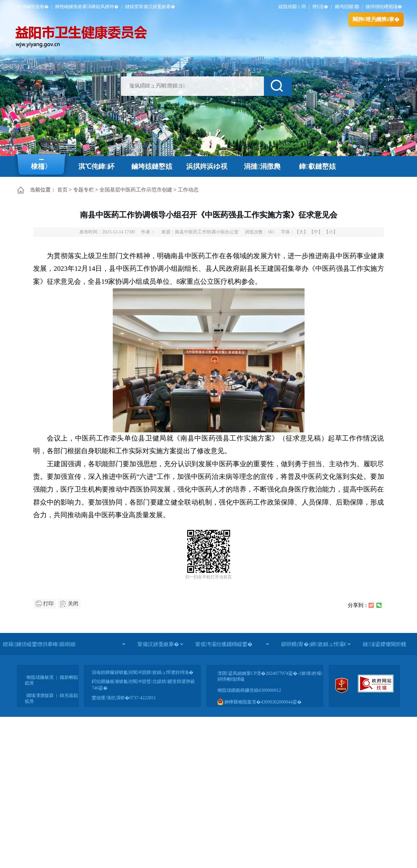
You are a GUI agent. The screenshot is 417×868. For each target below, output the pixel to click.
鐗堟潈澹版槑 (40, 696)
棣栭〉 (41, 166)
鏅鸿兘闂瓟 (347, 7)
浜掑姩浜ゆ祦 (207, 166)
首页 (62, 190)
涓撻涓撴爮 (262, 166)
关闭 (73, 604)
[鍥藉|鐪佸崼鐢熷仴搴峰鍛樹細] (64, 644)
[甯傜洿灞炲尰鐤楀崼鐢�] (232, 644)
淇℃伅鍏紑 (96, 166)
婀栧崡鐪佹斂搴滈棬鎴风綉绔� (87, 7)
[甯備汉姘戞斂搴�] (160, 644)
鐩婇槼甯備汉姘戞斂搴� (150, 7)
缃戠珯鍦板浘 (40, 677)
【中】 (316, 232)
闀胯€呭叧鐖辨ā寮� (376, 19)
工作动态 (188, 190)
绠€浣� (320, 7)
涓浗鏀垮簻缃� (32, 7)
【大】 (301, 232)
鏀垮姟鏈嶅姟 (152, 166)
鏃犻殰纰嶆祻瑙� (384, 7)
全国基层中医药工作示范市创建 (136, 190)
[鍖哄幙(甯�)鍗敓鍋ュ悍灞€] (316, 644)
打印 (48, 604)
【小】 (331, 232)
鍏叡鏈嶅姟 (317, 166)
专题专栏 (84, 190)
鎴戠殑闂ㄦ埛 (292, 7)
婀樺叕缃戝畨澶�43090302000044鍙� (260, 702)
